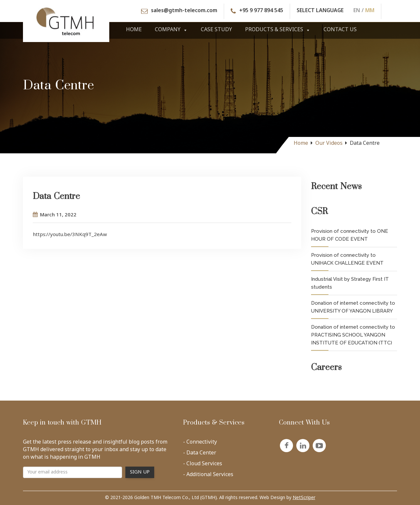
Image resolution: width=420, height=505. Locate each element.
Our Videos (329, 144)
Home (134, 30)
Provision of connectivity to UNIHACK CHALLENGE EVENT (347, 259)
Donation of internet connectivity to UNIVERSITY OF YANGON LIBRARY (353, 307)
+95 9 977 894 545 (261, 11)
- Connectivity (200, 444)
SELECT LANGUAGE (320, 11)
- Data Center (200, 454)
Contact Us (340, 30)
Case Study (216, 30)
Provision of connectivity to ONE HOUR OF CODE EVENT (350, 235)
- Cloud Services (203, 465)
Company (171, 30)
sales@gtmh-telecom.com (184, 11)
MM (370, 11)
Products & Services (278, 30)
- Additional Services (208, 476)
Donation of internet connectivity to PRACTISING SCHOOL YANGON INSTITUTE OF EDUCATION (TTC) (353, 335)
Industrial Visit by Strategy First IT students (350, 283)
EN (357, 11)
